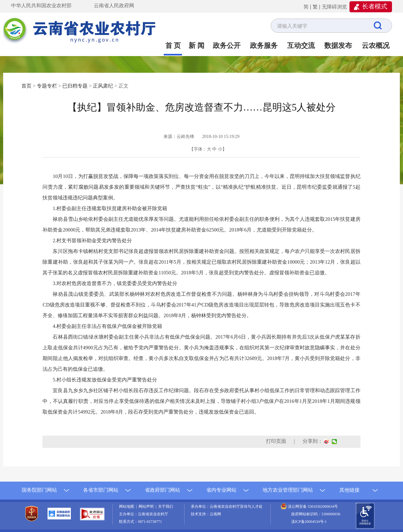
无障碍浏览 (334, 7)
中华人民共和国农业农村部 (41, 6)
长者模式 (375, 6)
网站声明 (147, 506)
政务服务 (264, 46)
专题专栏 (47, 86)
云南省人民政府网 (114, 6)
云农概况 (376, 46)
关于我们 (166, 506)
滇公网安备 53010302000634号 (313, 506)
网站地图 (128, 506)
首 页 (173, 46)
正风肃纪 (103, 86)
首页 (26, 86)
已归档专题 (75, 86)
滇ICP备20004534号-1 (309, 522)
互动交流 (301, 46)
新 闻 (196, 46)
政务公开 (227, 46)
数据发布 (338, 46)
